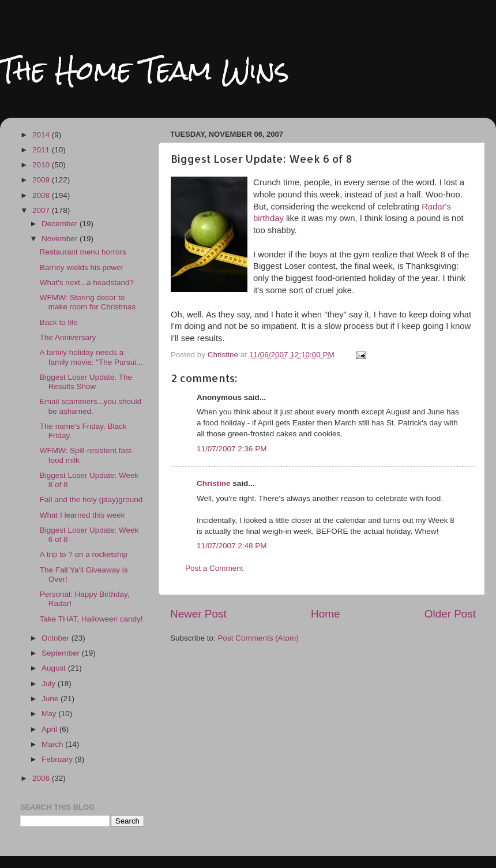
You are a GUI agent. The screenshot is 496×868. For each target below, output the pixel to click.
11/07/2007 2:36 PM (232, 449)
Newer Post (198, 614)
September (62, 653)
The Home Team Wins (144, 70)
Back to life (59, 322)
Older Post (450, 614)
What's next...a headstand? (87, 283)
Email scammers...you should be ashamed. (91, 406)
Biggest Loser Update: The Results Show (86, 382)
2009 (42, 180)
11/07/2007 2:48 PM (232, 546)
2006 (42, 778)
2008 (42, 195)
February (58, 759)
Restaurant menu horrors (83, 252)
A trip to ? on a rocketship (84, 554)
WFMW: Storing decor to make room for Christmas (88, 302)
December (61, 224)
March (53, 744)
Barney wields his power (82, 267)
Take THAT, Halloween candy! (91, 619)
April (50, 729)
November (61, 239)
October (57, 638)
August (55, 668)
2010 (42, 165)
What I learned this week (82, 515)
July (50, 684)
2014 (42, 135)
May (50, 714)
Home (325, 614)
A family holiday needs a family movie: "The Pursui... (91, 357)
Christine (214, 483)
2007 (42, 210)
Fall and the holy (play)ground (91, 500)
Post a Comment (214, 568)
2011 (42, 150)
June (51, 699)
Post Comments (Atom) (258, 638)
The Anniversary (68, 337)
